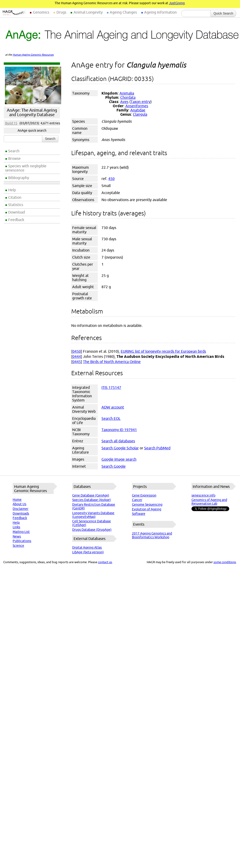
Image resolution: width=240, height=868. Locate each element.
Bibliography (19, 178)
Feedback (16, 220)
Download (17, 212)
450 (111, 179)
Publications (22, 541)
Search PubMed (157, 448)
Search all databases (118, 441)
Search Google (114, 466)
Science (18, 546)
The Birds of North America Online (112, 362)
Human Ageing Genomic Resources (33, 55)
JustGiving (177, 3)
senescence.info (203, 495)
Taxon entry (141, 102)
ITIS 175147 (111, 387)
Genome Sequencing (147, 505)
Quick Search (223, 13)
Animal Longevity (88, 12)
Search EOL (111, 418)
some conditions (225, 562)
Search (14, 151)
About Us (19, 504)
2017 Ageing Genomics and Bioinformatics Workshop (152, 535)
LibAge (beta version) (88, 552)
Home (17, 500)
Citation (15, 197)
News (17, 536)
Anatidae (138, 110)
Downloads (21, 513)
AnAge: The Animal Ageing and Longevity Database (32, 112)
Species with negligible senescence (26, 168)
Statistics (16, 205)
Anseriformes (137, 106)
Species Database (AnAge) (92, 500)
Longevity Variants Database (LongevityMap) (93, 515)
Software (139, 514)
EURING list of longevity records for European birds (163, 351)
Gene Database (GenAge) (91, 495)
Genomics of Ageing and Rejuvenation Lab (209, 502)
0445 (77, 362)
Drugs (61, 12)
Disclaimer (21, 509)
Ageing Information (160, 12)
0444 (77, 356)
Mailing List (21, 532)
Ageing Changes (123, 12)
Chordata (128, 97)
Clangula (140, 114)
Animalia (127, 93)
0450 (77, 351)
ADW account (113, 407)
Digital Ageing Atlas (87, 547)
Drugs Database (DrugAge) (92, 530)
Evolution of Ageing (147, 509)
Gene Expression (144, 495)
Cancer (137, 500)
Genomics (41, 12)
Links (16, 527)
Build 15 (11, 123)
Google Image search (119, 459)
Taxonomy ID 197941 (119, 430)
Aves (124, 102)
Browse (14, 158)
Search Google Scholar (120, 448)
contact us (105, 562)
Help (12, 190)
